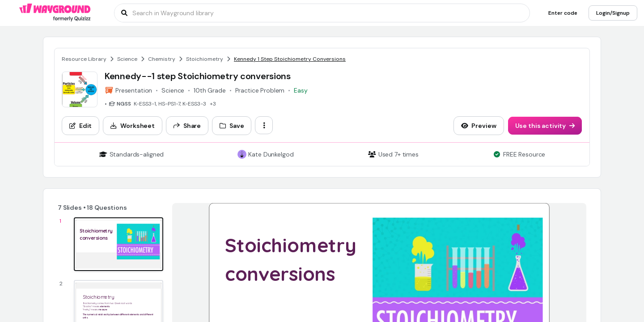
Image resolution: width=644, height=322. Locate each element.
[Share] (187, 126)
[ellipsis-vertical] (264, 125)
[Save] (232, 126)
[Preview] (479, 126)
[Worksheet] (133, 126)
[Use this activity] (545, 126)
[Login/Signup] (613, 13)
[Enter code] (563, 13)
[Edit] (80, 126)
